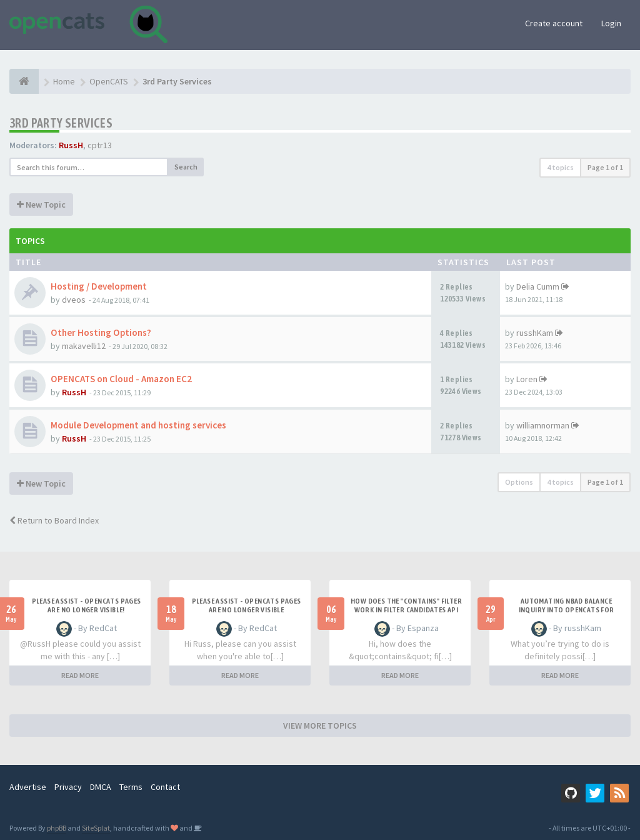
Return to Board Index (54, 520)
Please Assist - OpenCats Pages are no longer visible (247, 605)
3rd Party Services (61, 123)
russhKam (535, 333)
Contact (165, 787)
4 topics (560, 167)
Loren (527, 379)
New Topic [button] (41, 205)
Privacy (68, 787)
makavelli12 (84, 346)
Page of (605, 167)
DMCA (101, 787)
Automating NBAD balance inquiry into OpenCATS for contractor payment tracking (567, 610)
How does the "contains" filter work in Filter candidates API (406, 605)
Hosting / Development (99, 286)
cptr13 (100, 145)
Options (519, 482)
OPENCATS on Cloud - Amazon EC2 (121, 379)
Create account (554, 23)
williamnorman (543, 425)
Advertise (28, 787)
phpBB (57, 828)
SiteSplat (96, 828)
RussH (71, 145)
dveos (74, 300)
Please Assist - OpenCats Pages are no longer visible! (87, 605)
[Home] (24, 81)
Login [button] (611, 23)
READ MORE (80, 675)
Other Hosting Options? (101, 332)
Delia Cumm (538, 286)
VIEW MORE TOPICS (320, 726)
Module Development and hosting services (138, 425)
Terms (131, 787)
